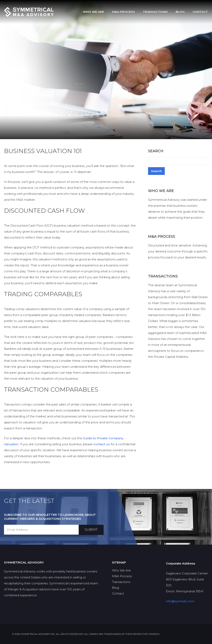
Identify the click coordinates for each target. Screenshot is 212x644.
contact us (102, 444)
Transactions (155, 12)
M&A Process (123, 12)
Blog (180, 12)
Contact (200, 12)
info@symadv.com (180, 601)
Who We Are (93, 12)
